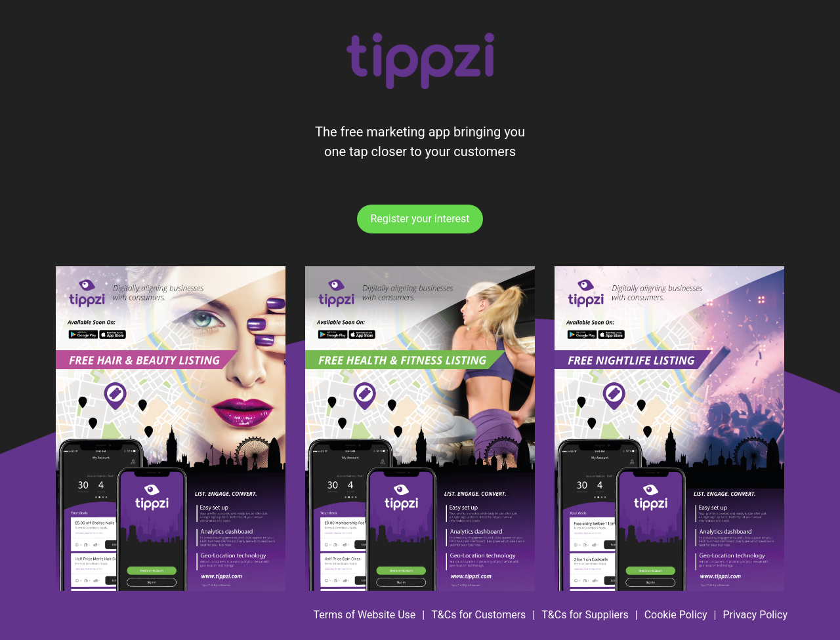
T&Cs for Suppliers (585, 615)
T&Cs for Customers (478, 615)
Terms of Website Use (364, 615)
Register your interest (420, 219)
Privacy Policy (756, 615)
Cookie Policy (676, 615)
